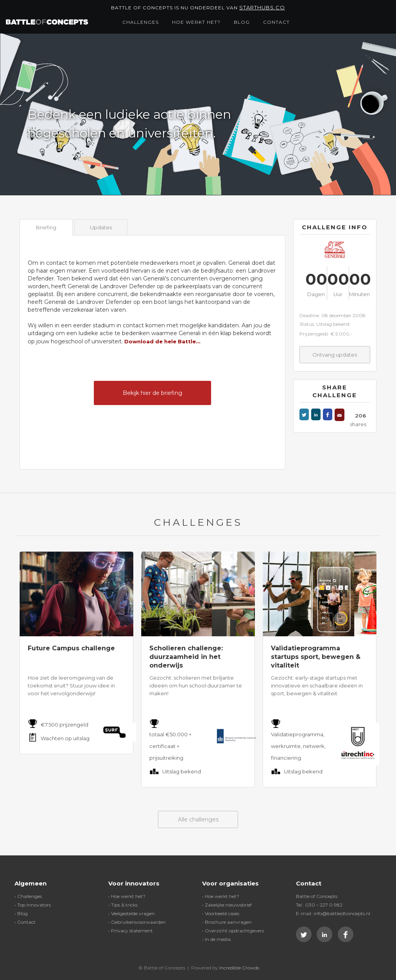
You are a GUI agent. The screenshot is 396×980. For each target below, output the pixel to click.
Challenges (141, 22)
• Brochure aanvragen (227, 922)
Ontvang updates (335, 355)
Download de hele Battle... (162, 341)
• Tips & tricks (123, 905)
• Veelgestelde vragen (132, 913)
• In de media (216, 939)
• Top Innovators (33, 905)
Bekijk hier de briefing (152, 393)
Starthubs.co (262, 7)
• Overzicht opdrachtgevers (233, 931)
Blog (242, 22)
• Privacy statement (131, 931)
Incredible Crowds (239, 968)
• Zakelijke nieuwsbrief (227, 905)
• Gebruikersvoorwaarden (137, 922)
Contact (276, 22)
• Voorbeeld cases (221, 913)
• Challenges (28, 896)
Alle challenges (198, 819)
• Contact (25, 922)
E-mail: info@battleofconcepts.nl (333, 913)
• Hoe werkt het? (127, 896)
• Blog (21, 913)
